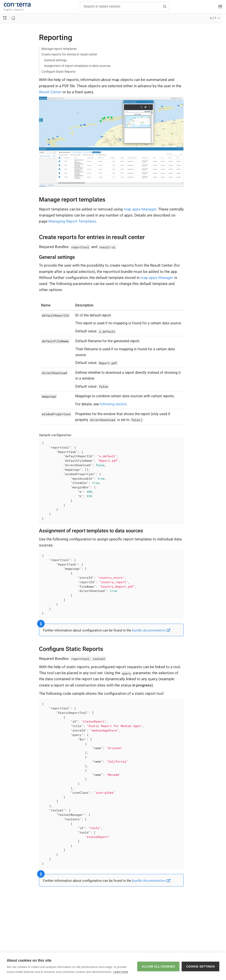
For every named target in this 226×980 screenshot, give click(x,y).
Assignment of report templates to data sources (77, 66)
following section (113, 404)
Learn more (121, 972)
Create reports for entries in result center (69, 54)
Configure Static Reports (58, 72)
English (8, 10)
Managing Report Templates (72, 221)
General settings (55, 60)
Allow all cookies (158, 966)
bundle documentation (151, 630)
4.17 (213, 18)
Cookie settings (200, 966)
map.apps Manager (140, 209)
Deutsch (19, 10)
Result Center (50, 92)
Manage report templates (59, 49)
